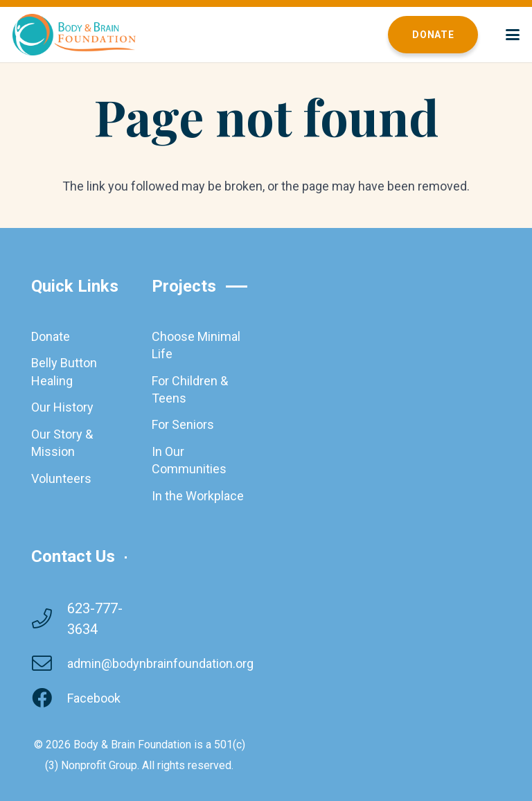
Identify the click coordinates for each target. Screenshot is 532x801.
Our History (62, 407)
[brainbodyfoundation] (74, 35)
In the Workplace (198, 496)
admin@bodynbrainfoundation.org (160, 663)
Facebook (94, 698)
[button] (513, 35)
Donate (51, 336)
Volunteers (61, 478)
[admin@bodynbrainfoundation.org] (49, 664)
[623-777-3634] (49, 619)
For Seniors (183, 424)
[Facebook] (49, 699)
